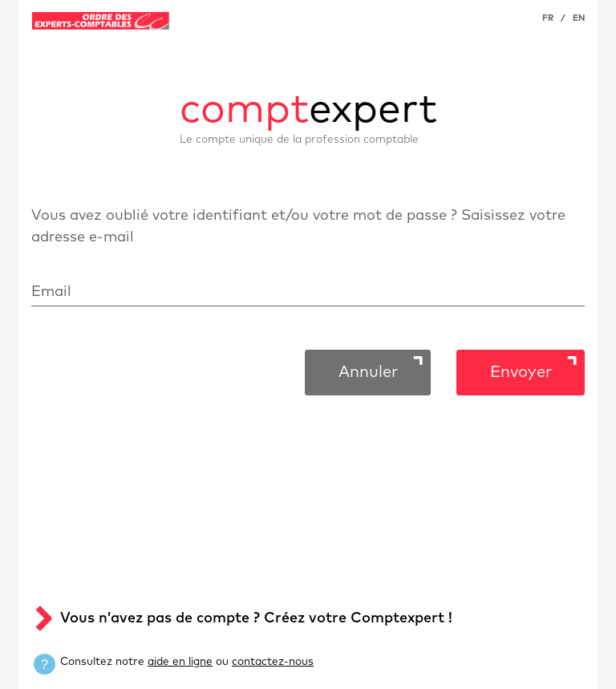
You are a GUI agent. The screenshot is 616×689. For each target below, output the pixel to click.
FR (548, 18)
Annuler (368, 372)
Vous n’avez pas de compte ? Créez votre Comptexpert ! (256, 618)
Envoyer (521, 372)
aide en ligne (180, 662)
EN (579, 18)
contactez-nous (273, 662)
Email (51, 292)
